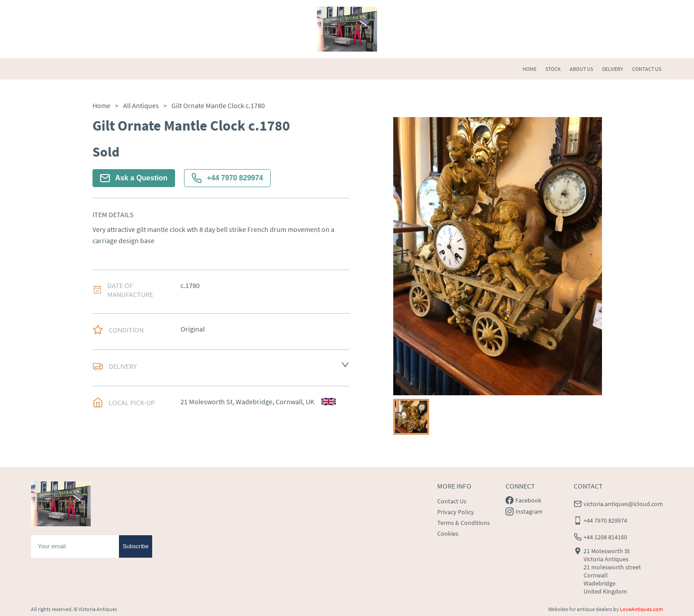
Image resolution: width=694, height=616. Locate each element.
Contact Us (452, 501)
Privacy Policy (456, 512)
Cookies (448, 533)
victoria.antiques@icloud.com (623, 504)
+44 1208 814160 (605, 537)
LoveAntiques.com (641, 609)
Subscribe (136, 546)
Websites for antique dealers (580, 609)
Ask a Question (134, 178)
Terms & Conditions (463, 523)
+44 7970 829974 (227, 178)
